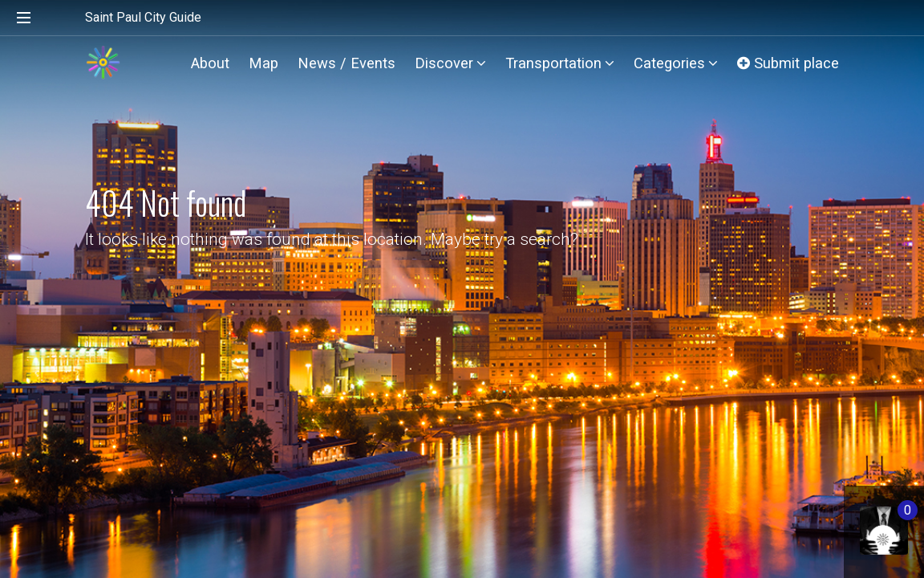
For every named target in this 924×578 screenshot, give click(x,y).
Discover (450, 63)
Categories (676, 63)
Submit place (788, 63)
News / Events (346, 63)
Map (263, 63)
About (210, 63)
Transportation (560, 63)
